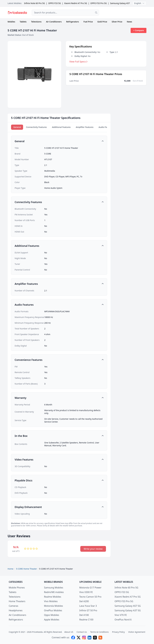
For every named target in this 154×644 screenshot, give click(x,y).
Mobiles (11, 22)
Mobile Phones (17, 588)
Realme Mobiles (53, 597)
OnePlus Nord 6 (123, 620)
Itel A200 (84, 601)
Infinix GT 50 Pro (88, 610)
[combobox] (65, 13)
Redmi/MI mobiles (54, 592)
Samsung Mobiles (54, 588)
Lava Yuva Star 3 (88, 606)
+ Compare (139, 30)
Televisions (36, 22)
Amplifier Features (85, 127)
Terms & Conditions (99, 632)
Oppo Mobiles (52, 615)
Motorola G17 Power (90, 588)
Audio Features (106, 127)
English (139, 3)
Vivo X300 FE (86, 592)
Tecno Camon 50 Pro (90, 597)
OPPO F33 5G (54, 3)
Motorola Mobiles (53, 606)
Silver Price (117, 22)
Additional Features (61, 127)
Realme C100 (86, 620)
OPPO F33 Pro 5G (99, 3)
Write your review (93, 549)
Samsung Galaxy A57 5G (122, 3)
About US (69, 632)
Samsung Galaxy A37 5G (128, 610)
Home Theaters (17, 601)
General (17, 127)
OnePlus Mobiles (53, 610)
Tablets (23, 22)
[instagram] (84, 638)
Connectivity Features (36, 127)
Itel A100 (84, 615)
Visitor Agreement (137, 632)
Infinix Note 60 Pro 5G (34, 3)
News (129, 22)
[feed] (100, 638)
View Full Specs (78, 62)
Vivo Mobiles (51, 601)
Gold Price (102, 22)
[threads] (95, 638)
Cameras (13, 606)
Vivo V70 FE (121, 615)
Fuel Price (88, 22)
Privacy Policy (118, 632)
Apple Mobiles (52, 620)
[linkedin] (89, 638)
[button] (59, 141)
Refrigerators (73, 22)
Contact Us (82, 632)
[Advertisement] (125, 13)
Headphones (16, 610)
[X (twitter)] (79, 638)
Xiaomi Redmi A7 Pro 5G (76, 3)
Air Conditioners (54, 22)
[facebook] (73, 638)
